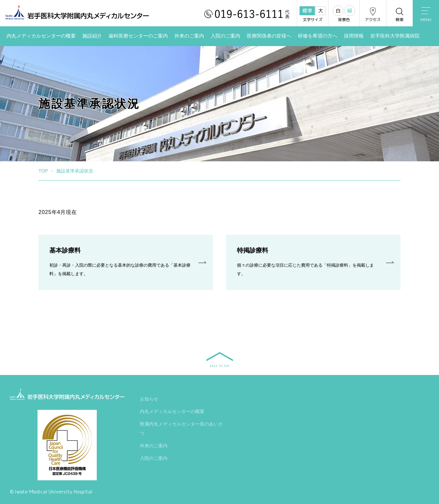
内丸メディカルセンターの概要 (41, 36)
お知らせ (149, 399)
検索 (400, 14)
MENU (426, 15)
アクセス (373, 14)
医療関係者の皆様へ (269, 36)
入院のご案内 (225, 36)
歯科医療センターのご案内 (138, 36)
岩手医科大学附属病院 (395, 36)
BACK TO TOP (220, 359)
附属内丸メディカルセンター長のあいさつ (181, 429)
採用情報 (354, 36)
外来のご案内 (189, 36)
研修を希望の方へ (318, 36)
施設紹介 (92, 36)
